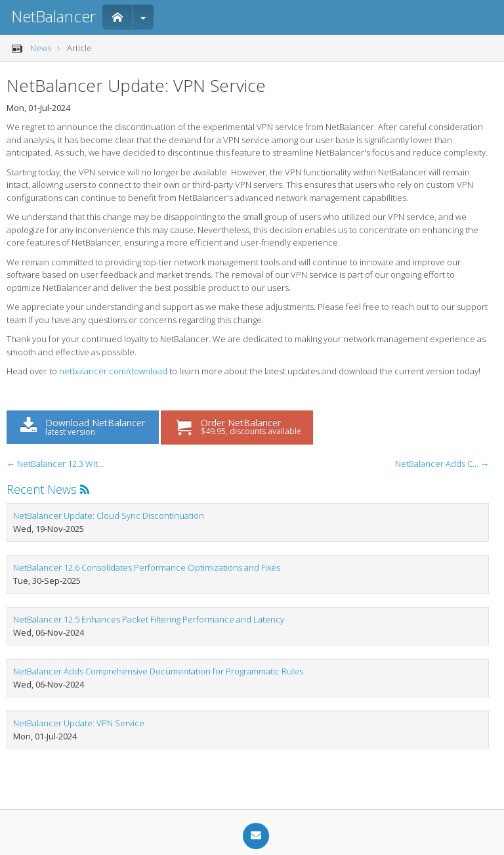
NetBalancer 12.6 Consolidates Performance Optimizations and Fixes (147, 567)
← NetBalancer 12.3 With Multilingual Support (56, 464)
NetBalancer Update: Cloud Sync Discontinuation (109, 515)
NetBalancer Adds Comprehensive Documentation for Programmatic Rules (158, 671)
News (41, 48)
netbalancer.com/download (113, 371)
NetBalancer (53, 16)
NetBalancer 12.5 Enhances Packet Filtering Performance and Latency (149, 619)
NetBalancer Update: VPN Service (79, 723)
